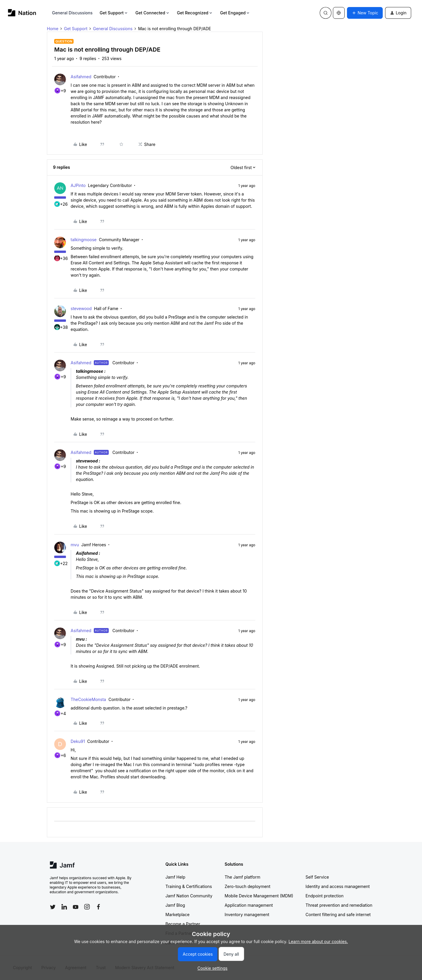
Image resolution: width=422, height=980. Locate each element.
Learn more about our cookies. (318, 941)
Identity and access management (338, 886)
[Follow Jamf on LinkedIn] (64, 907)
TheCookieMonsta (88, 699)
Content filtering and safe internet (338, 915)
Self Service (317, 877)
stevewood (81, 308)
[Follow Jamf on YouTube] (76, 907)
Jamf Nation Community (189, 896)
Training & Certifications (189, 886)
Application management (249, 905)
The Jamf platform (243, 877)
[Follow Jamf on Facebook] (98, 907)
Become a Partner (183, 924)
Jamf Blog (175, 905)
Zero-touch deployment (248, 886)
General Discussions (72, 13)
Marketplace (178, 915)
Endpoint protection (325, 896)
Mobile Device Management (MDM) (259, 896)
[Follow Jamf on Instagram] (87, 907)
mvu (75, 545)
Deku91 (78, 741)
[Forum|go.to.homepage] (22, 13)
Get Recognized (195, 13)
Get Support (114, 13)
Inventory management (247, 915)
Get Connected (153, 13)
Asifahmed (81, 77)
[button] (365, 13)
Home (53, 29)
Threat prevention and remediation (339, 905)
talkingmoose (84, 240)
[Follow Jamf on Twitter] (53, 907)
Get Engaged (235, 13)
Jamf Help (176, 877)
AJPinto (78, 185)
